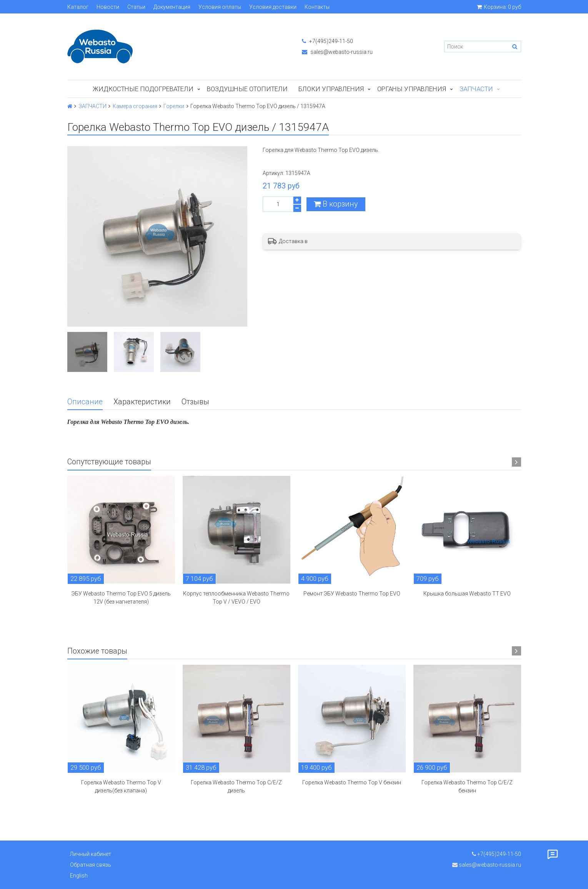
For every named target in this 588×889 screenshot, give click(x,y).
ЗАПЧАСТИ (476, 89)
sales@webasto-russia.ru (337, 52)
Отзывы (195, 402)
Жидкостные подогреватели (143, 89)
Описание (85, 402)
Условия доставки (273, 7)
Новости (108, 7)
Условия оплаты (220, 7)
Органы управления (412, 89)
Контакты (317, 7)
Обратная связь (91, 865)
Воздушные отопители (247, 89)
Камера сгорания (135, 106)
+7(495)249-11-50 (327, 41)
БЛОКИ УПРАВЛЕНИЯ (331, 89)
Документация (172, 7)
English (79, 876)
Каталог (78, 7)
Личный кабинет (91, 854)
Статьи (136, 7)
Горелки (174, 106)
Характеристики (142, 402)
